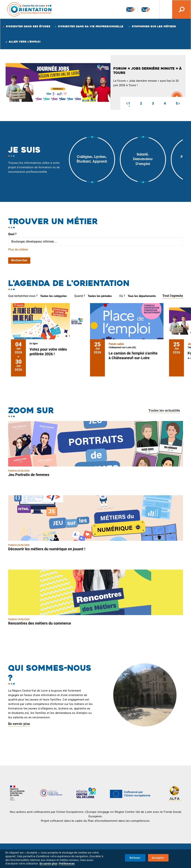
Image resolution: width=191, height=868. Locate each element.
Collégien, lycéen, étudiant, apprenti (92, 160)
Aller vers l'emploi (25, 42)
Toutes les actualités (164, 411)
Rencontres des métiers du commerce (40, 623)
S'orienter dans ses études (28, 26)
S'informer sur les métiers (154, 26)
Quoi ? (12, 234)
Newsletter (131, 9)
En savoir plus (19, 724)
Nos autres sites (163, 9)
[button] (127, 103)
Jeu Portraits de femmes (29, 475)
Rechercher (19, 261)
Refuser (135, 858)
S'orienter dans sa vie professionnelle (91, 26)
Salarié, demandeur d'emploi (143, 159)
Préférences (67, 864)
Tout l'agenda (173, 296)
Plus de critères (18, 249)
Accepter (158, 858)
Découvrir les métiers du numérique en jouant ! (47, 549)
